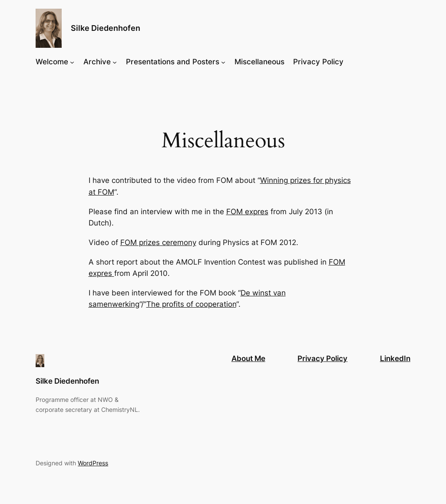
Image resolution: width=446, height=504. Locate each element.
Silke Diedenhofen (106, 28)
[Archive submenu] (115, 62)
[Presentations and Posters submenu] (223, 62)
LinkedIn (395, 358)
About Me (248, 358)
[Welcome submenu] (72, 62)
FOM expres (247, 212)
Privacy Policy (322, 358)
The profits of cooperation (191, 304)
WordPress (93, 463)
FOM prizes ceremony (158, 242)
